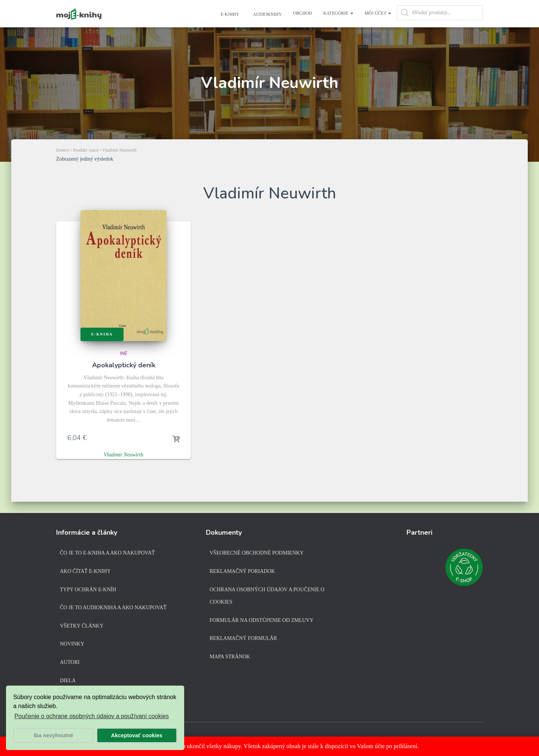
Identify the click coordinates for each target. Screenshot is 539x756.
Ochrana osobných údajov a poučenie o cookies (267, 596)
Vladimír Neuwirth (123, 455)
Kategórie (338, 13)
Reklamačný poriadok (242, 571)
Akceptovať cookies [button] (137, 735)
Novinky (72, 644)
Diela (68, 681)
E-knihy (229, 14)
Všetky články (82, 626)
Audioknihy (267, 14)
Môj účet (378, 13)
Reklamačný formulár (243, 638)
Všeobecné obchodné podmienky (257, 553)
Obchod (303, 13)
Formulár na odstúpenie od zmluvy (262, 620)
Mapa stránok (230, 657)
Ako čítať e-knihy (85, 571)
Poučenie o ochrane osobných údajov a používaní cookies (92, 716)
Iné (124, 353)
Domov (63, 150)
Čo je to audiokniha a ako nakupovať (113, 608)
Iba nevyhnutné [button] (54, 735)
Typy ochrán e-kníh (88, 590)
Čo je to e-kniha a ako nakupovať (107, 553)
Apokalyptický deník (124, 365)
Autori (70, 662)
